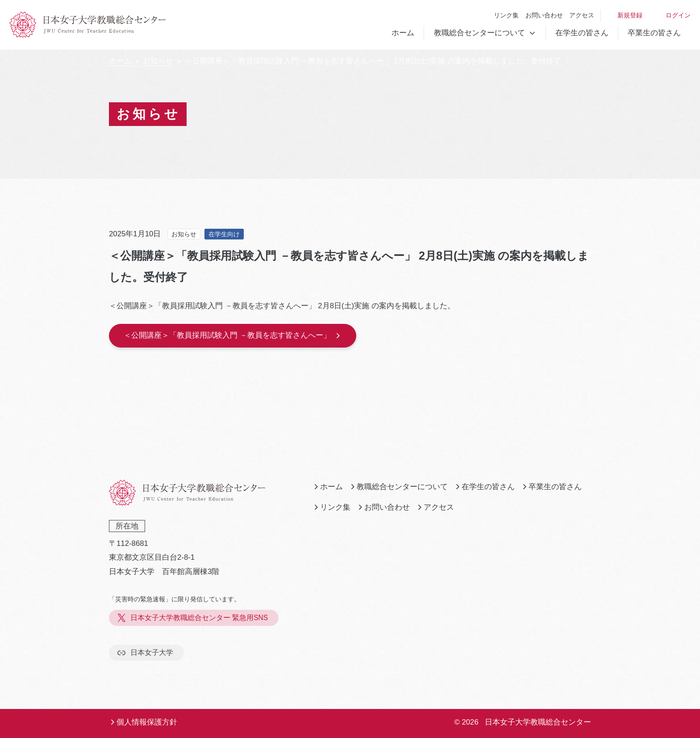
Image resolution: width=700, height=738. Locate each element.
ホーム (403, 33)
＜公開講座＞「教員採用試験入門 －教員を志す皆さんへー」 (233, 335)
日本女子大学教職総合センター (538, 722)
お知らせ (158, 61)
